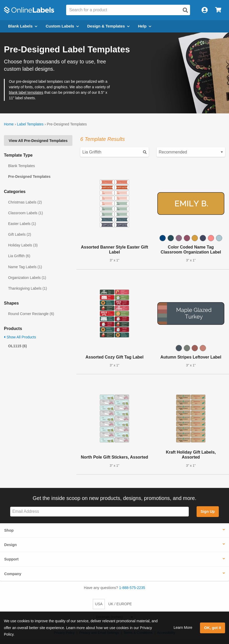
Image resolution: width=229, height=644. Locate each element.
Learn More (183, 628)
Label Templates (30, 124)
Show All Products (20, 337)
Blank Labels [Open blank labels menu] (23, 26)
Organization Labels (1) (27, 278)
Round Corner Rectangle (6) (31, 314)
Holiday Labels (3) (23, 245)
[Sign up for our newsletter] (99, 512)
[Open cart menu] (218, 10)
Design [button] (10, 545)
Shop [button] (9, 530)
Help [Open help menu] (145, 26)
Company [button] (13, 574)
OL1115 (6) (18, 346)
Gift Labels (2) (20, 234)
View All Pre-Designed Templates (38, 141)
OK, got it (213, 628)
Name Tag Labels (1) (25, 267)
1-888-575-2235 (132, 588)
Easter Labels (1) (22, 224)
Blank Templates (21, 166)
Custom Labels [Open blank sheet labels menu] (62, 26)
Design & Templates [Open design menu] (108, 26)
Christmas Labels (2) (25, 202)
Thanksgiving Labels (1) (28, 288)
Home (9, 124)
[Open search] (185, 10)
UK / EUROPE (120, 604)
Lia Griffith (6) (19, 256)
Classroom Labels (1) (25, 213)
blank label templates (26, 92)
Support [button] (11, 559)
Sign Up (208, 511)
